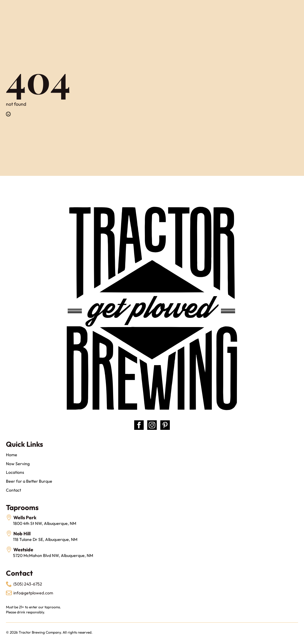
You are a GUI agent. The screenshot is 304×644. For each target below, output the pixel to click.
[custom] (165, 425)
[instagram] (152, 425)
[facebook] (139, 425)
